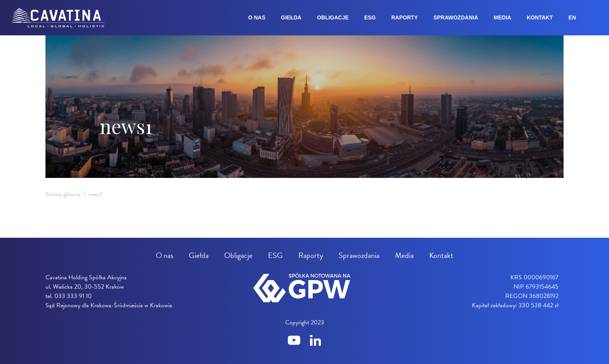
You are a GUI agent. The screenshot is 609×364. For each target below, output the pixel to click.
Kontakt (540, 17)
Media (502, 17)
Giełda (291, 17)
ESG (370, 17)
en (572, 17)
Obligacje (333, 17)
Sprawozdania (456, 17)
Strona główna (63, 194)
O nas (257, 17)
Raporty (404, 17)
